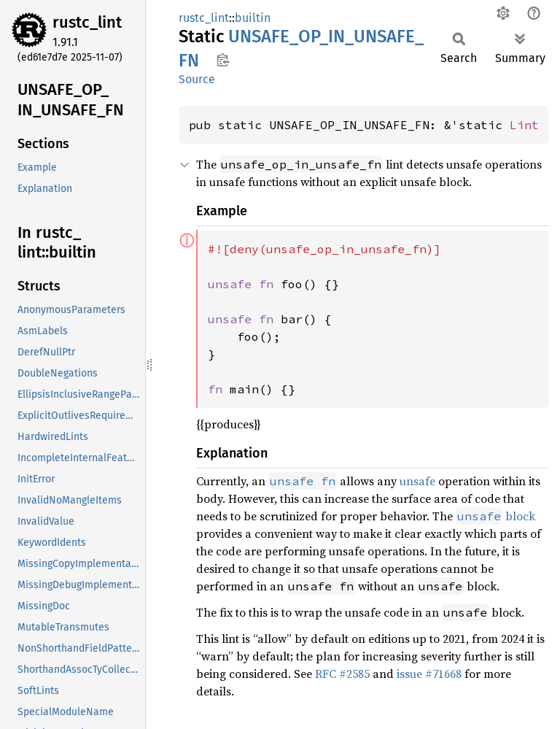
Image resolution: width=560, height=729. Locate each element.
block (495, 516)
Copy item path (223, 60)
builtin (253, 18)
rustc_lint (87, 22)
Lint (524, 125)
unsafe (417, 481)
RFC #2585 (342, 674)
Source (197, 79)
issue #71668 (429, 674)
